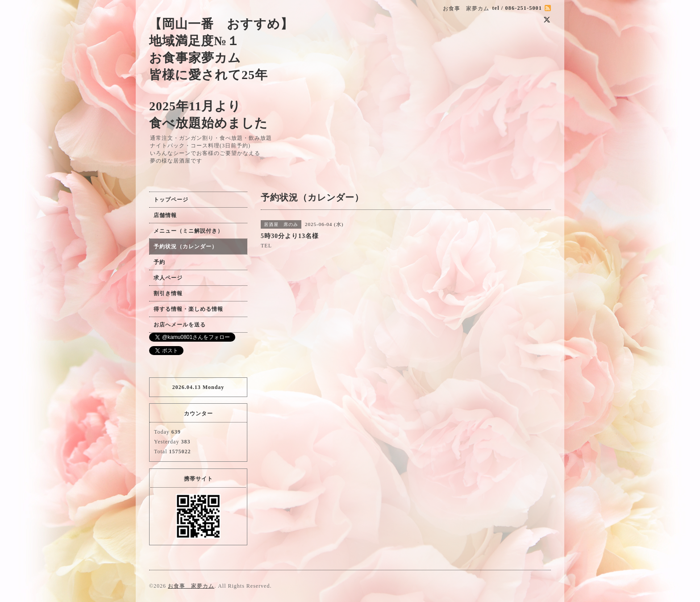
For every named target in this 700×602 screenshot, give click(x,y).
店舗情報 (165, 215)
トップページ (171, 200)
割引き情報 (168, 293)
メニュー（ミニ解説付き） (188, 231)
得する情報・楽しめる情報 (188, 309)
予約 (159, 262)
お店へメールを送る (180, 325)
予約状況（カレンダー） (185, 247)
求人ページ (168, 278)
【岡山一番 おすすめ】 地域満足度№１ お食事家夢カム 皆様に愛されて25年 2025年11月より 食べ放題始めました (221, 73)
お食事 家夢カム (191, 586)
